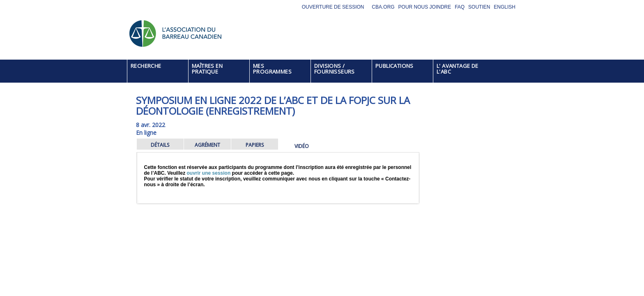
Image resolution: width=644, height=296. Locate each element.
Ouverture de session (333, 7)
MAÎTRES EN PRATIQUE (207, 69)
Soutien (479, 7)
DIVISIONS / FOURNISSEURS (335, 69)
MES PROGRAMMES (272, 69)
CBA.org (383, 7)
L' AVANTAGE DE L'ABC (458, 69)
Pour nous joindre (425, 7)
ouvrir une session (209, 173)
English (505, 7)
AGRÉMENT (207, 145)
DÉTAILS (160, 145)
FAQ (460, 7)
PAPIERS (255, 145)
